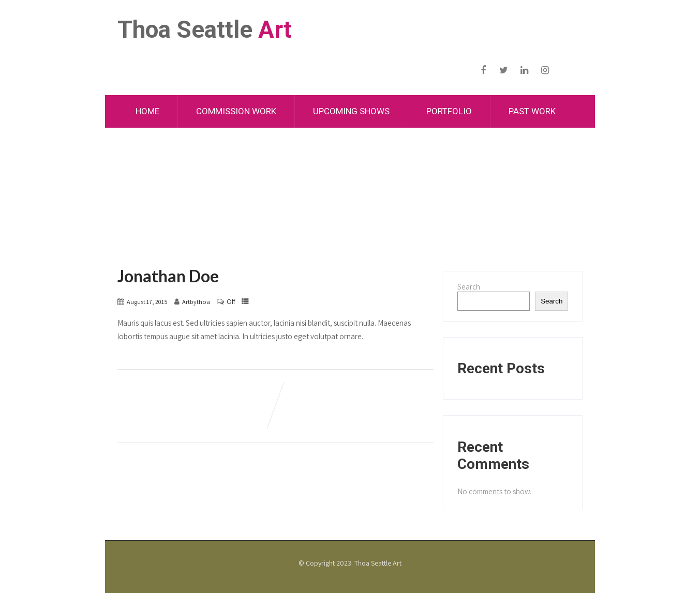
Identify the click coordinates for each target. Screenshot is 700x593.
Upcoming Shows (351, 111)
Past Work (532, 111)
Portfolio (449, 111)
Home (147, 111)
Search (469, 287)
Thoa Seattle (205, 29)
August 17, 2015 (147, 302)
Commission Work (236, 111)
